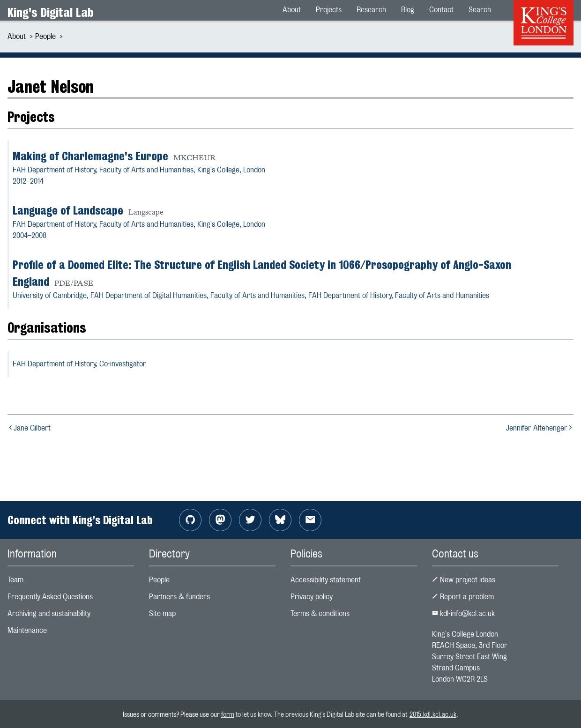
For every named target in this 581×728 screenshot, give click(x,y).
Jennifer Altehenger (540, 428)
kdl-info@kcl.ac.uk (463, 613)
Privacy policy (312, 597)
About (17, 36)
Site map (162, 613)
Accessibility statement (326, 580)
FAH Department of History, (79, 364)
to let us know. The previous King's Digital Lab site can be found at (322, 714)
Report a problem (463, 597)
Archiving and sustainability (49, 613)
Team (15, 580)
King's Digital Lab (51, 12)
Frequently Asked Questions (50, 597)
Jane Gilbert (29, 428)
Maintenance (27, 630)
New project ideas (464, 580)
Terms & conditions (320, 613)
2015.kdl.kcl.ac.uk (433, 714)
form (228, 714)
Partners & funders (179, 597)
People (45, 36)
